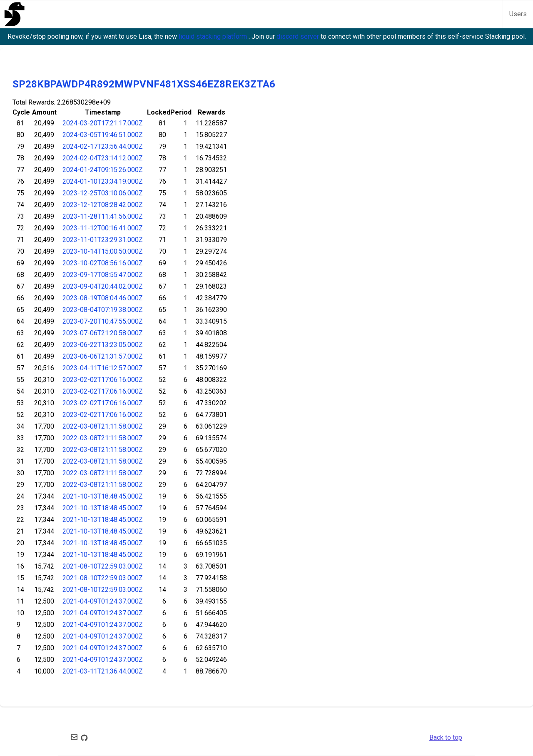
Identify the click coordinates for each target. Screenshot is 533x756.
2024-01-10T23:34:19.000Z (103, 181)
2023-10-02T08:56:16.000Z (103, 263)
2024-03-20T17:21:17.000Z (103, 123)
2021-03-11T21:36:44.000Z (103, 671)
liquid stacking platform (214, 36)
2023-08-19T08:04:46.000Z (103, 298)
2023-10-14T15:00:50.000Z (103, 251)
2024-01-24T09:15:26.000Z (103, 170)
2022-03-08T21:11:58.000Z (103, 426)
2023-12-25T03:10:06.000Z (103, 193)
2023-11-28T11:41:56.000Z (103, 216)
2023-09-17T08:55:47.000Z (103, 275)
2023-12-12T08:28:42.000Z (103, 205)
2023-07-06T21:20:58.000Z (103, 333)
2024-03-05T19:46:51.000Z (103, 135)
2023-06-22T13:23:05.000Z (103, 345)
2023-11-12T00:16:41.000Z (103, 228)
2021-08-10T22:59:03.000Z (103, 566)
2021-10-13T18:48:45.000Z (103, 496)
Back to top (446, 737)
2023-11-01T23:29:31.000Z (103, 240)
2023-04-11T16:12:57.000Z (103, 368)
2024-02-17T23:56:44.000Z (103, 146)
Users (518, 14)
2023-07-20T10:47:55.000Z (103, 321)
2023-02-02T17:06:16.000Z (103, 380)
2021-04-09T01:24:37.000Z (103, 601)
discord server (299, 36)
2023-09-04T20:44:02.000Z (103, 286)
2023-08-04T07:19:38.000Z (103, 310)
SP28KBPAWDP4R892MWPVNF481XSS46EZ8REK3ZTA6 (144, 84)
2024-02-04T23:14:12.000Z (103, 158)
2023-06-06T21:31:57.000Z (103, 356)
